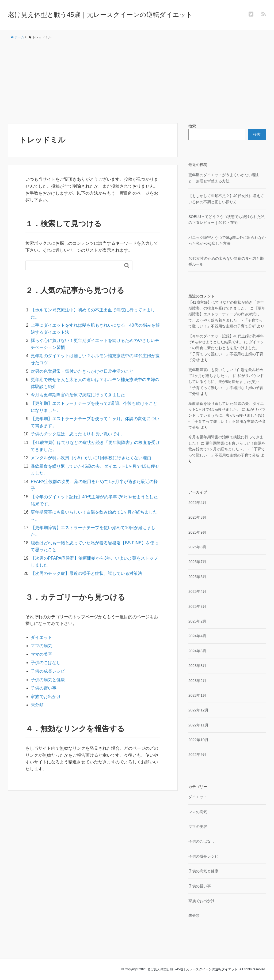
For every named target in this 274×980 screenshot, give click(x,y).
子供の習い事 (44, 688)
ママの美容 (41, 654)
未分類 (37, 705)
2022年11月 (198, 725)
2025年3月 (197, 606)
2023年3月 (197, 666)
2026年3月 (197, 517)
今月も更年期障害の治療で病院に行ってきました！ (80, 395)
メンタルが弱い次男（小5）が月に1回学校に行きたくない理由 (91, 458)
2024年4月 (197, 636)
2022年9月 (197, 755)
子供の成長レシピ (48, 671)
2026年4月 (197, 503)
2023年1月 (197, 695)
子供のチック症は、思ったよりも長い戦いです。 (78, 434)
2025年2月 (197, 621)
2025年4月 (197, 591)
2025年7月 (197, 562)
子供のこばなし (46, 663)
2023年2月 (197, 681)
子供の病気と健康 (48, 680)
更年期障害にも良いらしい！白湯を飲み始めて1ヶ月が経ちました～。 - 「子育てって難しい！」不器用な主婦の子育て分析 (227, 449)
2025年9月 (197, 532)
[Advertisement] (137, 82)
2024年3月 (197, 651)
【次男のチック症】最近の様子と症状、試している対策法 (86, 573)
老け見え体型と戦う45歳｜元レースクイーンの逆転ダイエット (100, 15)
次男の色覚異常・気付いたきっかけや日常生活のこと (82, 371)
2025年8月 (197, 547)
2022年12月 (198, 710)
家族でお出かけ (46, 697)
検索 (192, 126)
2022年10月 (198, 740)
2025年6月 (197, 577)
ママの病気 (41, 646)
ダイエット (41, 637)
